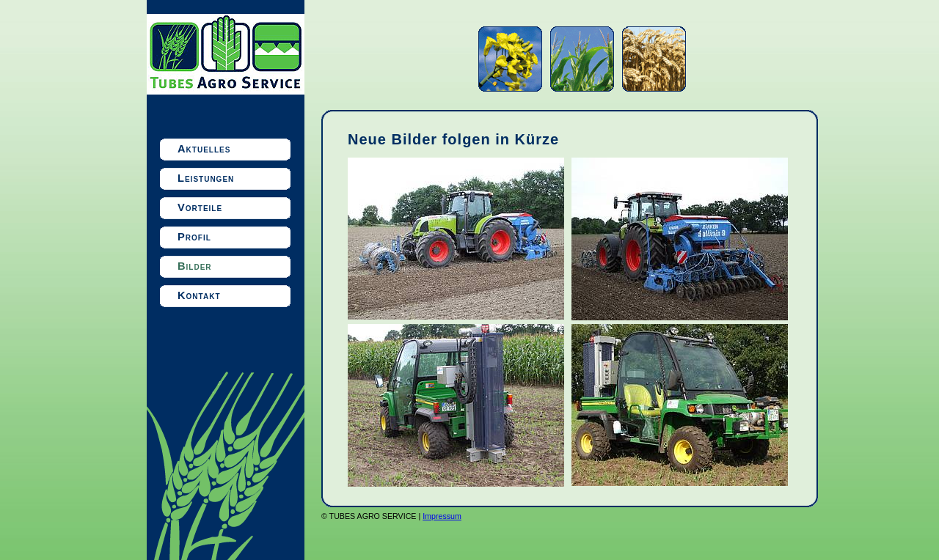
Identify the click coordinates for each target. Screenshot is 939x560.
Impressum (442, 516)
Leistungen (206, 178)
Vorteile (200, 207)
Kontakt (199, 295)
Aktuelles (204, 149)
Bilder (195, 266)
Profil (194, 237)
